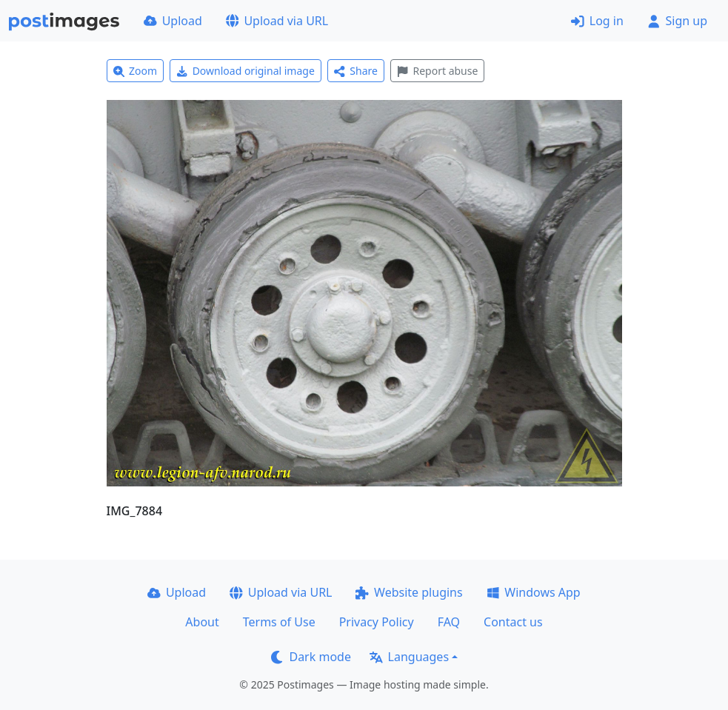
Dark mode (311, 657)
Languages (409, 657)
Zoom (136, 71)
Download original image (246, 71)
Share (356, 71)
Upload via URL (277, 21)
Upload (173, 21)
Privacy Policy (377, 622)
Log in (597, 21)
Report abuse (437, 71)
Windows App (534, 592)
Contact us (513, 622)
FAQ (449, 622)
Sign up (677, 21)
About (202, 622)
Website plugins (409, 592)
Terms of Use (279, 622)
